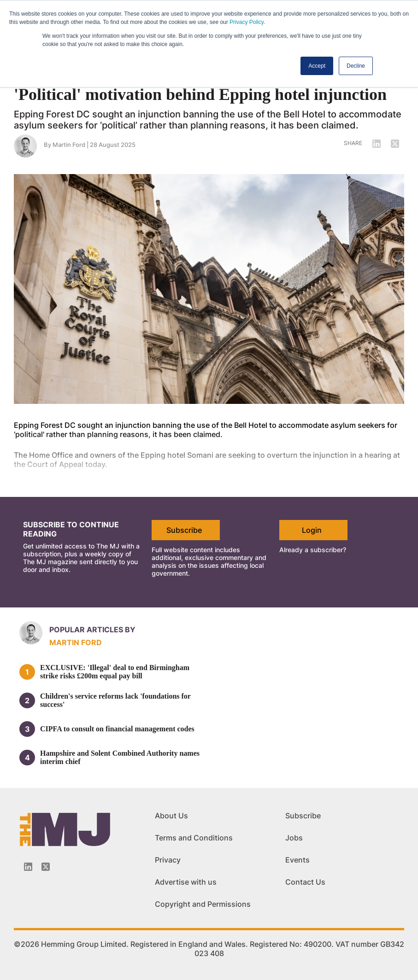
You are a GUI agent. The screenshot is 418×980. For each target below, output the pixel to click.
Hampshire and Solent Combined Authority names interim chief (120, 757)
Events (297, 860)
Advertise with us (186, 882)
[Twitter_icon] (46, 867)
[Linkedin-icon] (28, 867)
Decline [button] (356, 66)
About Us (171, 816)
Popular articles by (92, 630)
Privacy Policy (247, 22)
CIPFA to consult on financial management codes (117, 729)
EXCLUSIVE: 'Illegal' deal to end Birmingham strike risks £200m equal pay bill (115, 672)
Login (312, 530)
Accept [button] (317, 66)
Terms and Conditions (194, 838)
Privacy (168, 860)
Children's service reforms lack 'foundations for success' (115, 700)
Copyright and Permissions (203, 904)
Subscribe (184, 530)
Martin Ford (69, 145)
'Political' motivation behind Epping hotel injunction (200, 94)
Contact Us (305, 882)
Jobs (294, 838)
